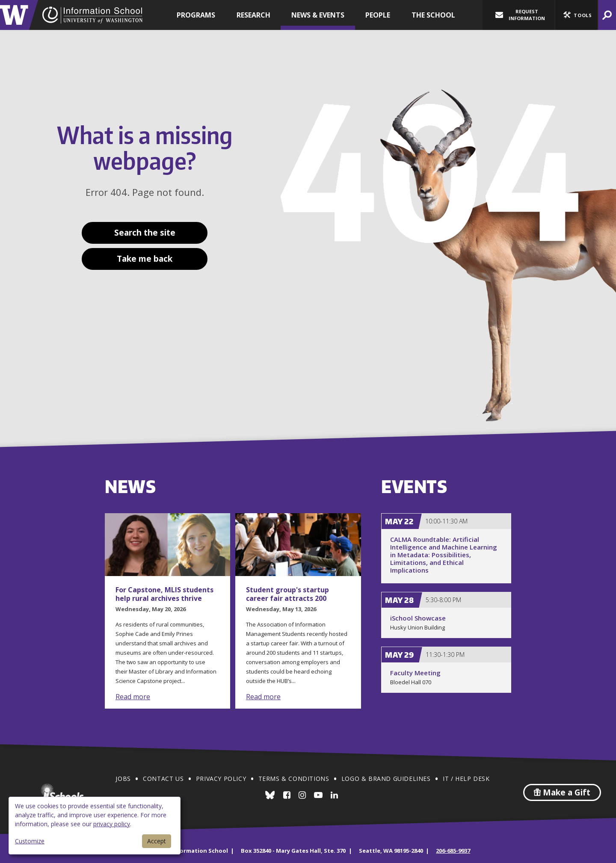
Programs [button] (196, 15)
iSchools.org (62, 792)
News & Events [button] (318, 15)
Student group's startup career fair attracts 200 (287, 594)
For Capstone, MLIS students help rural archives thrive (164, 594)
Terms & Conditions (294, 779)
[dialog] (95, 826)
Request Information (520, 15)
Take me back (145, 259)
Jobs (123, 779)
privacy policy (112, 824)
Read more (133, 697)
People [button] (378, 15)
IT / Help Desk (466, 779)
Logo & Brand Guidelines (386, 779)
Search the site (145, 233)
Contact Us (163, 779)
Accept (157, 841)
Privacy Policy (221, 779)
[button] (576, 15)
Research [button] (253, 15)
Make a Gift (562, 792)
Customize (30, 841)
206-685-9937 (453, 851)
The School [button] (433, 15)
